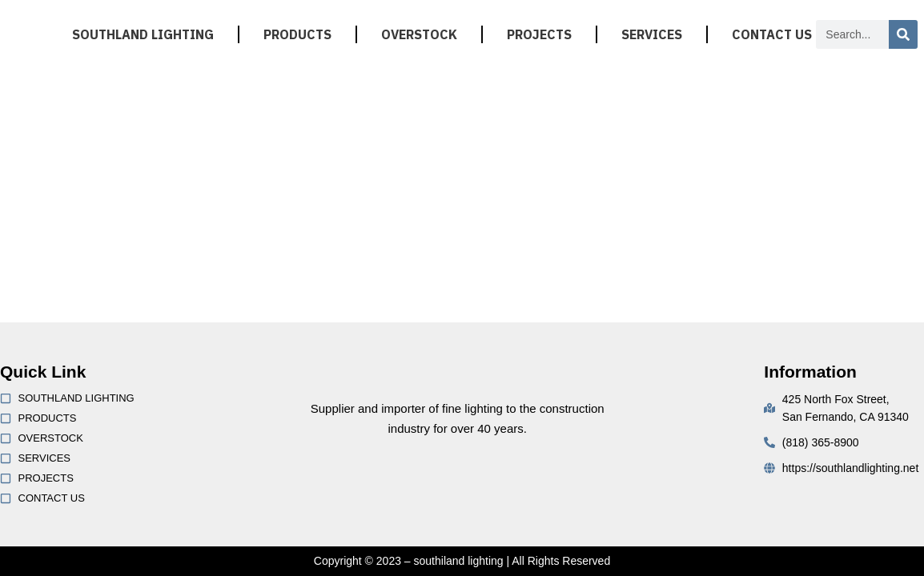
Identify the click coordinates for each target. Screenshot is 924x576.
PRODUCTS (297, 34)
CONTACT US (772, 34)
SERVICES (652, 34)
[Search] (903, 34)
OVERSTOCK (419, 34)
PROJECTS (539, 34)
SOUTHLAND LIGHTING (143, 34)
